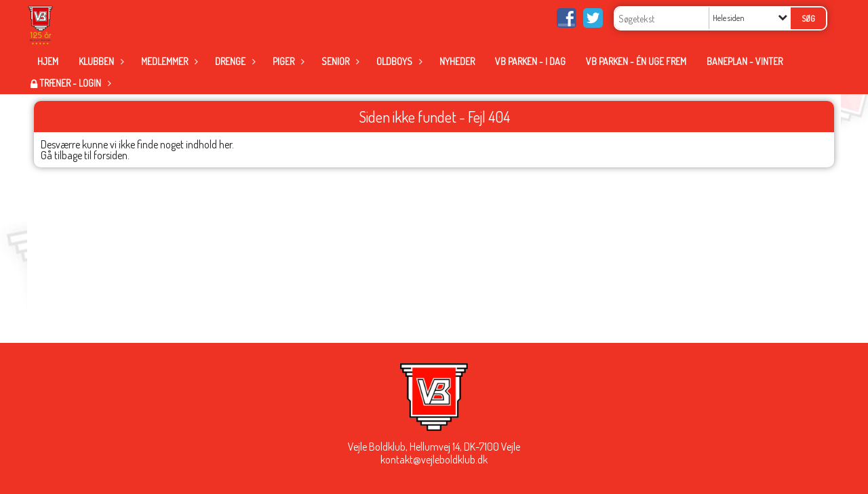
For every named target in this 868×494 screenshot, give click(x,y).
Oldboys (398, 61)
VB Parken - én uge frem (636, 61)
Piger (287, 61)
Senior (339, 61)
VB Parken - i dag (530, 61)
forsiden (111, 155)
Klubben (100, 61)
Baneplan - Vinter (745, 61)
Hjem (48, 61)
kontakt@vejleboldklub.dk (434, 459)
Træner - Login (74, 83)
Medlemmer (168, 61)
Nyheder (457, 61)
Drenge (234, 61)
